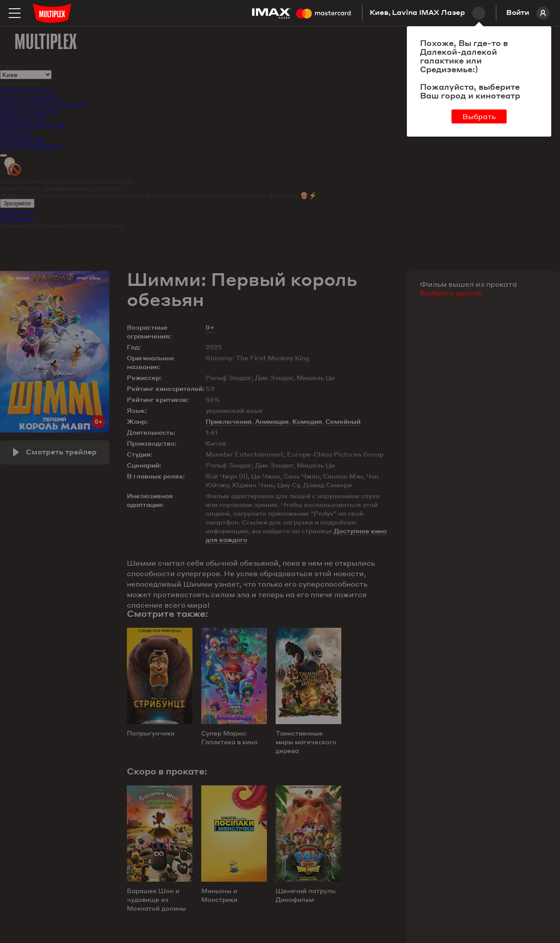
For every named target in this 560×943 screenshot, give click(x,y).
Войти (528, 13)
